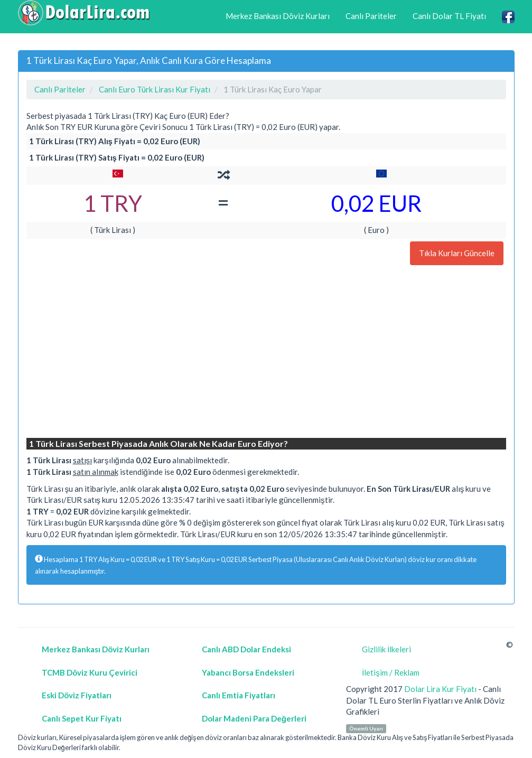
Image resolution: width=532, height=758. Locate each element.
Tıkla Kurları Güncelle (457, 253)
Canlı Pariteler (371, 16)
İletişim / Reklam (391, 672)
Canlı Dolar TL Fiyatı (449, 16)
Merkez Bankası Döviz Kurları (278, 16)
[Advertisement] (266, 353)
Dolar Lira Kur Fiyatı (440, 689)
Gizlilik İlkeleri (386, 649)
